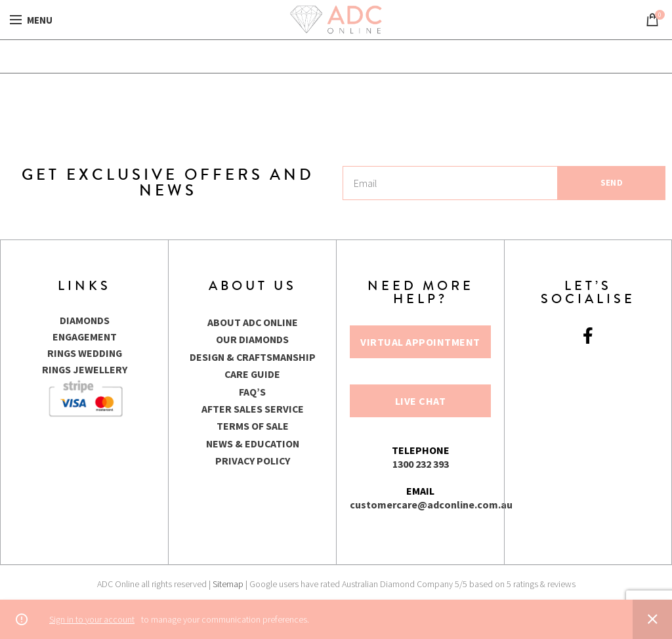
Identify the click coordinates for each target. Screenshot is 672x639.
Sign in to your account (92, 619)
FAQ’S (252, 392)
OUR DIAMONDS (253, 339)
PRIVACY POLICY (253, 461)
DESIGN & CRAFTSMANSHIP (253, 357)
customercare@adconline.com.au (431, 505)
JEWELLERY (101, 367)
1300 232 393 (421, 464)
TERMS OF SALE (253, 426)
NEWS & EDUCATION (252, 443)
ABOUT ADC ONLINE (252, 322)
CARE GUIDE (252, 374)
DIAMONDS (84, 320)
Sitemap (228, 584)
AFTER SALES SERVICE (252, 409)
